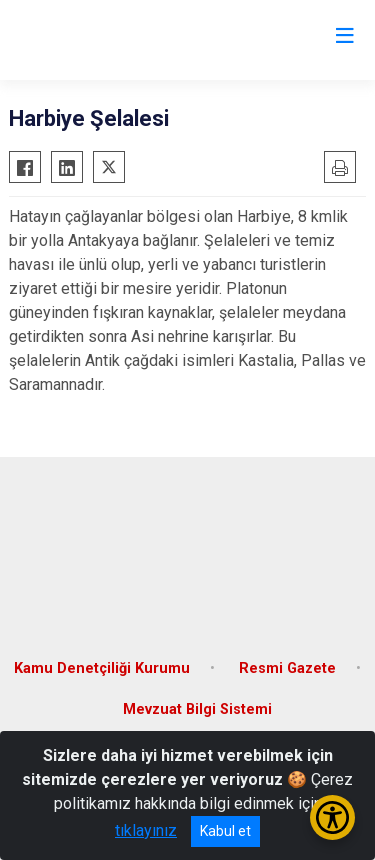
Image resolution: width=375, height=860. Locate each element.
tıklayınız (146, 830)
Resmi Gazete (287, 668)
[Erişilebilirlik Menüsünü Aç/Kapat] (332, 817)
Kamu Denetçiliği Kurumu (102, 668)
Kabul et (225, 831)
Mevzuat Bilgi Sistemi (197, 709)
